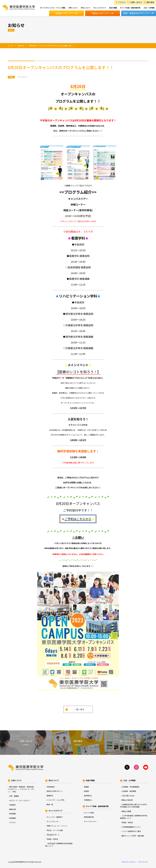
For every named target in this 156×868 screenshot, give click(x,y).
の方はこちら (64, 13)
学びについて (54, 780)
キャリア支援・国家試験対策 (97, 806)
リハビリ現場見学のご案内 (131, 831)
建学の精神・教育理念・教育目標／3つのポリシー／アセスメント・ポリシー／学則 (21, 789)
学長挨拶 (12, 805)
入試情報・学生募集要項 (130, 787)
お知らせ (21, 46)
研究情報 (12, 814)
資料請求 (150, 2)
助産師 (86, 791)
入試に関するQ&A (128, 796)
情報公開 (12, 809)
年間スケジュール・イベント (57, 826)
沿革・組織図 (14, 796)
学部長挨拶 (51, 787)
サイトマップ (143, 862)
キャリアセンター (53, 821)
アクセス (122, 2)
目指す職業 (90, 780)
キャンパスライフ (55, 811)
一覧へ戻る (79, 709)
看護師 (86, 787)
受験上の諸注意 (127, 800)
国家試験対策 (89, 817)
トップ (10, 46)
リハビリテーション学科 (56, 800)
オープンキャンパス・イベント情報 (53, 8)
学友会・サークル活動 (55, 830)
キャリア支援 (89, 813)
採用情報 (12, 818)
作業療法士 (88, 800)
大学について (16, 780)
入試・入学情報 (129, 780)
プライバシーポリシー (129, 862)
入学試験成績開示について (131, 827)
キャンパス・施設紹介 (55, 817)
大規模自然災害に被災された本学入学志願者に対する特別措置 (134, 806)
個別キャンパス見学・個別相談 (133, 836)
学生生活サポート (53, 835)
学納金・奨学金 (52, 839)
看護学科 (50, 796)
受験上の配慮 (126, 811)
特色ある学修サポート (55, 791)
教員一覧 (50, 804)
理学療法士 (88, 796)
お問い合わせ (136, 2)
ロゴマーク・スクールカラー (20, 800)
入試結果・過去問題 (129, 791)
